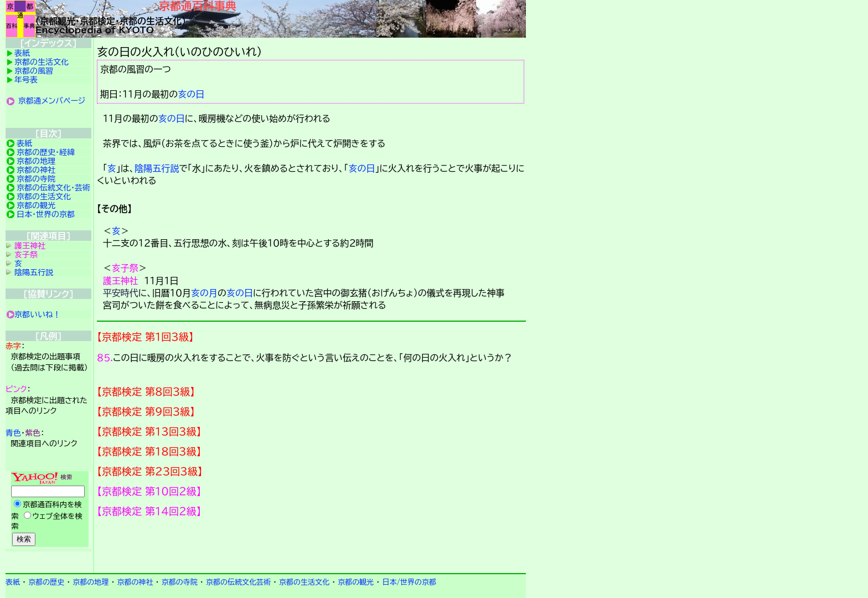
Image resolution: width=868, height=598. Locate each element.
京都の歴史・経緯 (46, 152)
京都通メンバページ (52, 101)
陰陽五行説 (157, 168)
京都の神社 (36, 170)
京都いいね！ (38, 315)
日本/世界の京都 (409, 582)
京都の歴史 (46, 582)
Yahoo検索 (48, 510)
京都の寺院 (36, 179)
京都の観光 (36, 205)
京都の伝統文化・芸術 (53, 188)
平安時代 (121, 293)
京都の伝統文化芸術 (238, 582)
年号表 (26, 80)
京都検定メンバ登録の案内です (311, 545)
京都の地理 (36, 161)
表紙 (22, 53)
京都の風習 (34, 71)
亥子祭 (125, 268)
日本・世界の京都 (46, 214)
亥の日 (191, 94)
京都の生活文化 (42, 62)
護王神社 (121, 281)
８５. (105, 358)
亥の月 (204, 293)
